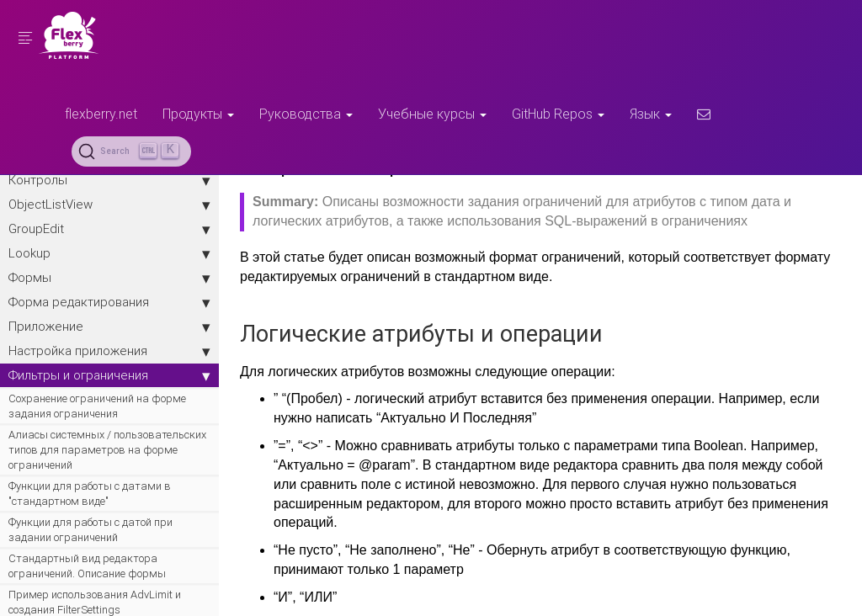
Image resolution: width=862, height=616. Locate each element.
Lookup (109, 253)
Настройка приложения (109, 351)
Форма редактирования (109, 302)
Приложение (109, 327)
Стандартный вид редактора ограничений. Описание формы (87, 566)
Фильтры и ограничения (109, 375)
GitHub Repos (558, 114)
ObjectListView (109, 204)
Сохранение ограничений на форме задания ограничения (97, 406)
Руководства (306, 114)
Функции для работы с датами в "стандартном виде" (90, 494)
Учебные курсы (432, 114)
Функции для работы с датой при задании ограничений (90, 530)
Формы (109, 278)
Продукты (198, 114)
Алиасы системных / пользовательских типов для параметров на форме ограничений (107, 450)
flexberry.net (101, 114)
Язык (651, 114)
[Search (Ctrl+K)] (131, 151)
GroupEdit (109, 229)
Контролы (109, 180)
